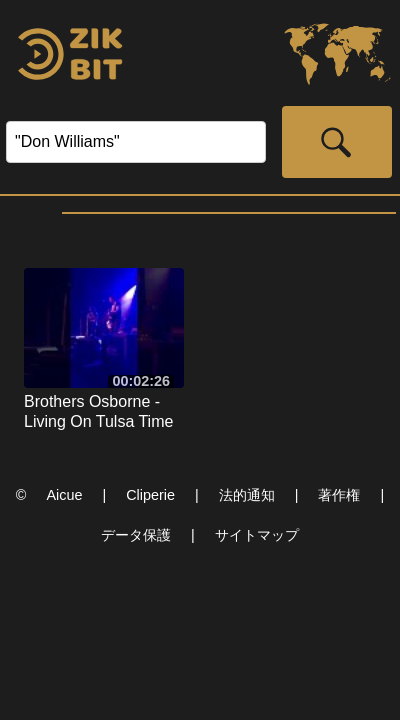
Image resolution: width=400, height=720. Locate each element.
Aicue (64, 495)
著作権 (339, 495)
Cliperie (150, 495)
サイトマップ (257, 535)
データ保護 (136, 535)
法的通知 (247, 495)
